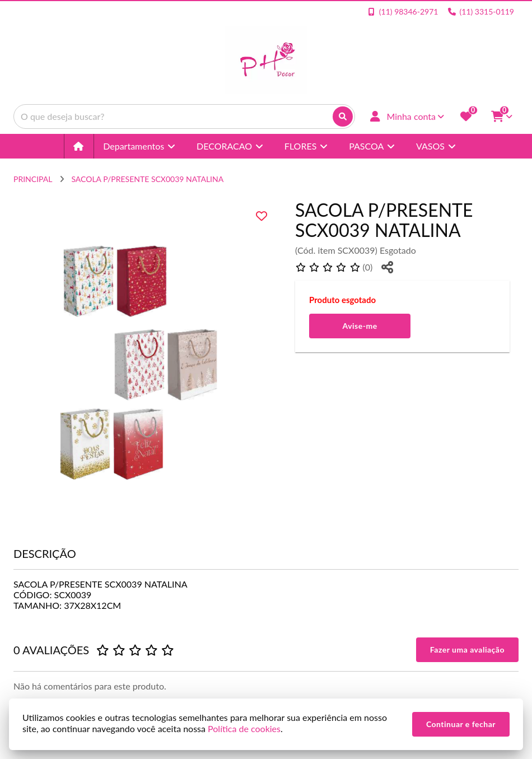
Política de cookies (244, 728)
